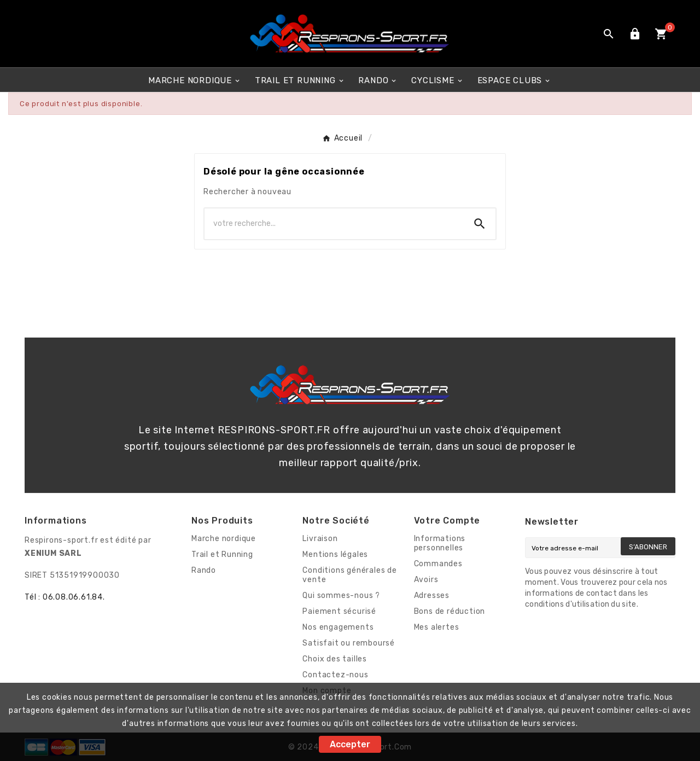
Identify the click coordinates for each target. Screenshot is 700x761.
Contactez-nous (335, 675)
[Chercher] (334, 224)
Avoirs (426, 580)
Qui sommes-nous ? (341, 596)
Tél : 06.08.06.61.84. (65, 597)
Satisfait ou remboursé (349, 643)
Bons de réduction (450, 611)
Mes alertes (437, 627)
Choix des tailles (335, 659)
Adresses (432, 596)
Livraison (320, 539)
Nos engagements (338, 627)
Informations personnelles (440, 543)
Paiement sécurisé (339, 611)
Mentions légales (335, 554)
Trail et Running (222, 554)
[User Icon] (635, 34)
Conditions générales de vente (349, 575)
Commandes (438, 564)
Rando (204, 570)
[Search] (480, 224)
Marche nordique (224, 539)
